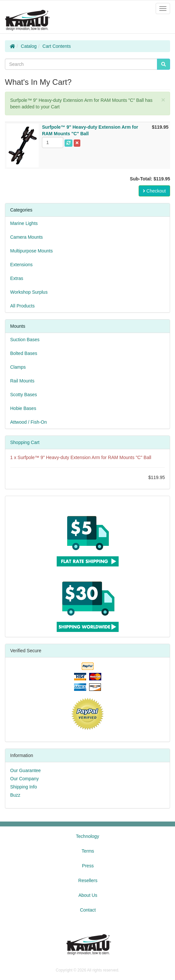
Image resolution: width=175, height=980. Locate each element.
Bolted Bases (24, 353)
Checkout (154, 191)
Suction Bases (25, 340)
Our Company (24, 779)
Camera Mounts (27, 237)
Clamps (18, 367)
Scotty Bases (24, 395)
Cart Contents (57, 46)
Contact (88, 910)
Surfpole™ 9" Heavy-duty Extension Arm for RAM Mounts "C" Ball (85, 457)
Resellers (88, 880)
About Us (88, 895)
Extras (17, 278)
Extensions (21, 265)
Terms (88, 851)
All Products (22, 306)
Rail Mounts (22, 381)
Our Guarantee (25, 770)
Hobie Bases (23, 408)
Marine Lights (24, 223)
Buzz (15, 795)
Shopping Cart (25, 442)
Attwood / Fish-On (29, 422)
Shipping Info (24, 787)
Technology (88, 836)
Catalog (29, 46)
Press (88, 866)
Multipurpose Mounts (31, 251)
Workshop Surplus (29, 292)
